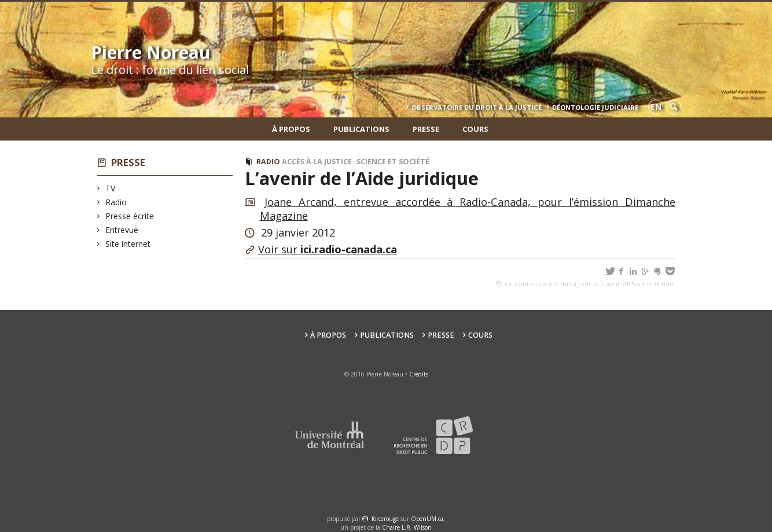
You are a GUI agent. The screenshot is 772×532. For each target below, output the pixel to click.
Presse (426, 129)
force (385, 519)
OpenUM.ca (427, 519)
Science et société (393, 162)
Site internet (128, 244)
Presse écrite (130, 216)
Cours (475, 129)
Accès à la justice (317, 162)
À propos (291, 129)
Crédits (419, 374)
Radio (116, 202)
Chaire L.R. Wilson (407, 527)
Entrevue (122, 230)
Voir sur (328, 249)
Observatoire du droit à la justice (477, 107)
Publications (361, 129)
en (656, 107)
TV (111, 188)
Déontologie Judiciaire (595, 107)
